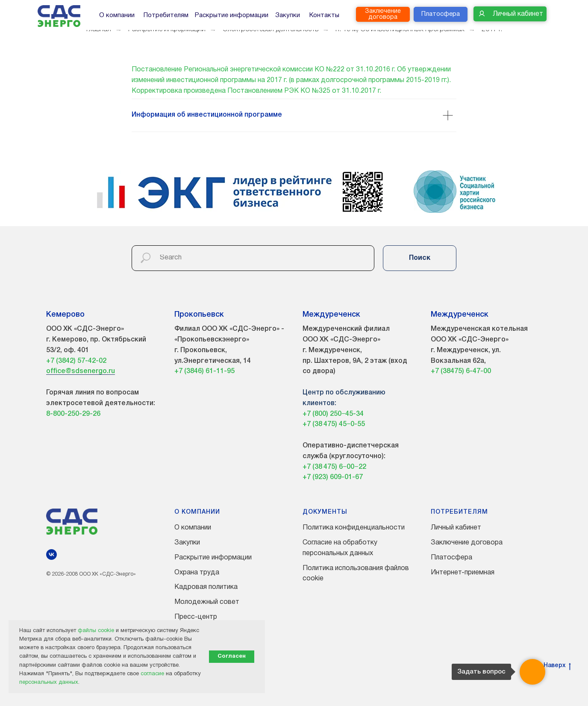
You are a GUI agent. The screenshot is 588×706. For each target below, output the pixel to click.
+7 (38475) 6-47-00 (461, 371)
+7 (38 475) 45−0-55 (334, 424)
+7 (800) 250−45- (329, 414)
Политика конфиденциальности (354, 528)
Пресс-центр (196, 617)
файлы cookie (96, 631)
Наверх (557, 666)
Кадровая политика (206, 587)
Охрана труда (197, 573)
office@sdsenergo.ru (81, 371)
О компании (193, 528)
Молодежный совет (207, 602)
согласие (152, 674)
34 (360, 414)
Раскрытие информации (213, 558)
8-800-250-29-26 (73, 414)
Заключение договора (467, 543)
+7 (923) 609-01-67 (333, 477)
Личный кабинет (456, 528)
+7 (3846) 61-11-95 (204, 371)
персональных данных (49, 682)
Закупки (187, 543)
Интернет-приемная (463, 573)
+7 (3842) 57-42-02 (76, 361)
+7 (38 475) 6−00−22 (334, 467)
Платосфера (451, 558)
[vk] (51, 555)
